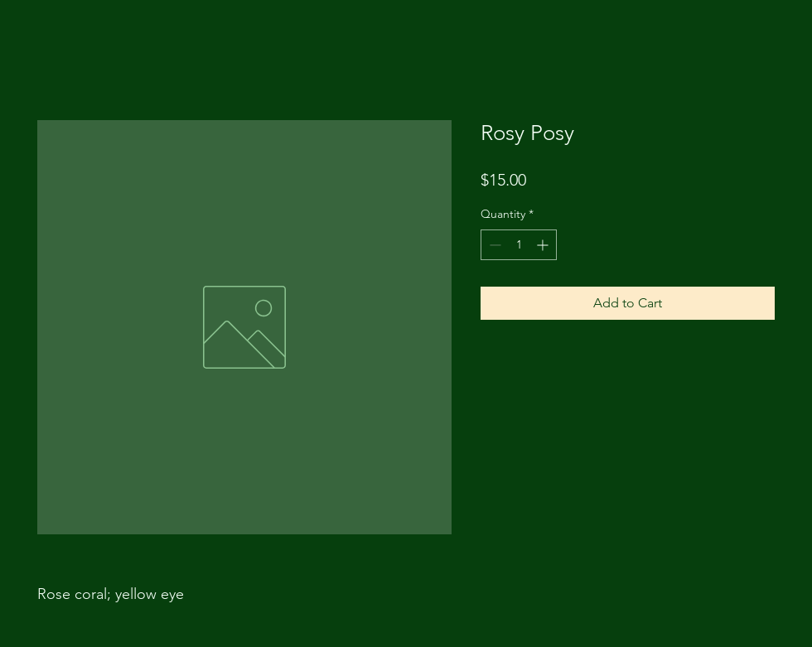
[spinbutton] (519, 245)
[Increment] (544, 245)
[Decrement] (493, 245)
